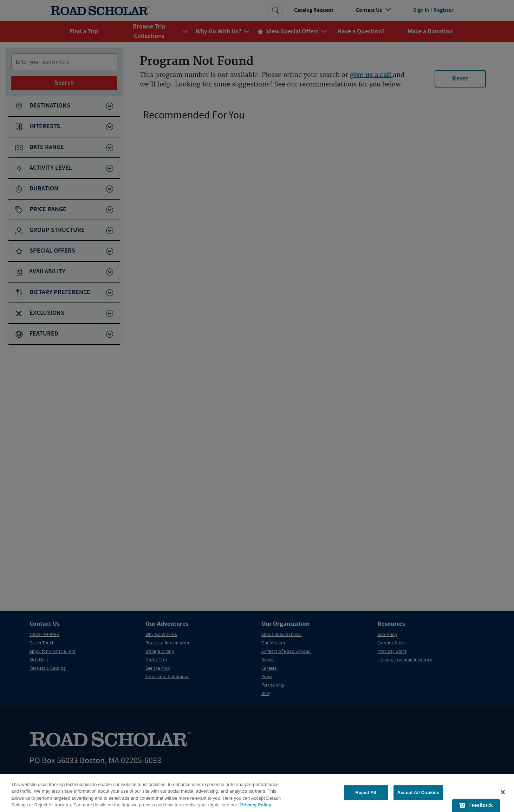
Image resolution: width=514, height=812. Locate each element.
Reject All (366, 792)
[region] (257, 793)
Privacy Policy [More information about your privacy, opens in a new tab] (256, 805)
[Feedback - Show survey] (476, 805)
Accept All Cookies (418, 792)
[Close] (503, 792)
